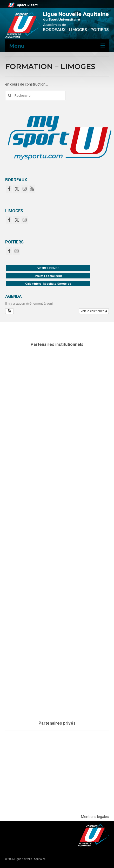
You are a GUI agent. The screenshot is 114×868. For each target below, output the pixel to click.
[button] (9, 311)
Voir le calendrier (94, 311)
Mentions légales (95, 817)
